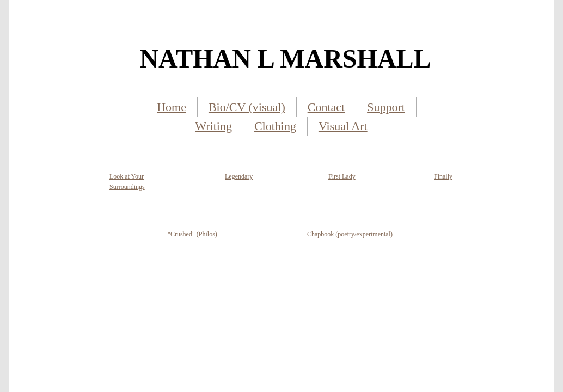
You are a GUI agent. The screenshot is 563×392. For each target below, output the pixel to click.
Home (172, 107)
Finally (443, 176)
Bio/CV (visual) (247, 107)
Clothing (275, 126)
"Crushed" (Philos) (192, 234)
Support (386, 107)
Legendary (239, 176)
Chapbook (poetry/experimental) (350, 234)
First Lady (342, 176)
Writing (213, 126)
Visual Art (343, 126)
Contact (326, 107)
